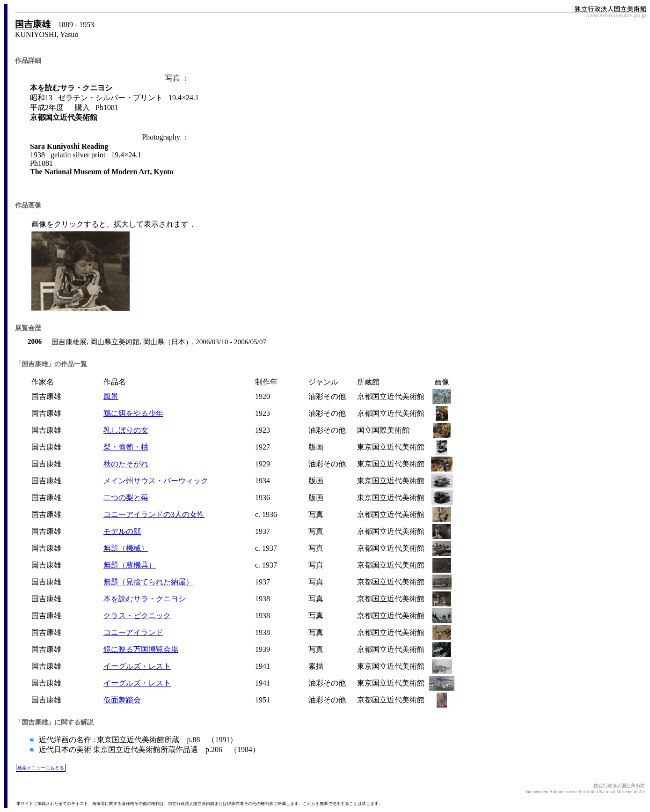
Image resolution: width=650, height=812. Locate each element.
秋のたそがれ (126, 464)
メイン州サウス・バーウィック (156, 481)
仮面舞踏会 (122, 700)
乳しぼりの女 (126, 430)
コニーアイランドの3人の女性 (154, 514)
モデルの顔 (122, 531)
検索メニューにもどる (41, 768)
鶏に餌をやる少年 (133, 413)
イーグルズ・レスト (137, 666)
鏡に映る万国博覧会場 (141, 649)
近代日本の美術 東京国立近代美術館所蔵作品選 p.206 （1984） (148, 749)
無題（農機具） (130, 565)
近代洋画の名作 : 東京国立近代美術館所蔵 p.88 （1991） (137, 740)
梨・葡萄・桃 (126, 447)
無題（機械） (126, 548)
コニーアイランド (133, 632)
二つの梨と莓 (126, 498)
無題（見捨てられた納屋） (148, 582)
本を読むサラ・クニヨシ (145, 599)
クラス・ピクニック (137, 616)
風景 (111, 396)
